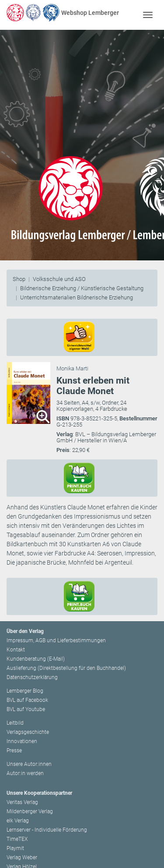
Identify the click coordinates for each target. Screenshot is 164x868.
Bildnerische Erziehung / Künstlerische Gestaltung (82, 288)
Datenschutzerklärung (32, 677)
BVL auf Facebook (27, 700)
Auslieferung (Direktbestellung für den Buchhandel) (66, 668)
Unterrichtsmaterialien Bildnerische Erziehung (77, 297)
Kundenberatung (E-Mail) (36, 659)
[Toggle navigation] (148, 15)
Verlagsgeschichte (28, 732)
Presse (14, 751)
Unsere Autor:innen (29, 764)
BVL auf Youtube (26, 709)
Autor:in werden (25, 773)
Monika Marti (72, 368)
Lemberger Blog (25, 691)
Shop (19, 279)
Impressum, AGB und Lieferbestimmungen (56, 640)
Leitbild (15, 723)
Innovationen (22, 741)
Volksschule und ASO (59, 279)
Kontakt (16, 650)
